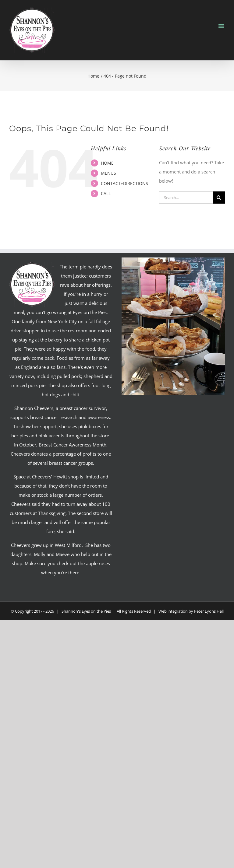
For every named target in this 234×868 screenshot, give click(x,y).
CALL (106, 193)
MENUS (108, 173)
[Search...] (186, 198)
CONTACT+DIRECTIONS (124, 183)
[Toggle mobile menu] (222, 26)
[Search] (219, 198)
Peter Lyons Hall (209, 611)
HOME (107, 163)
